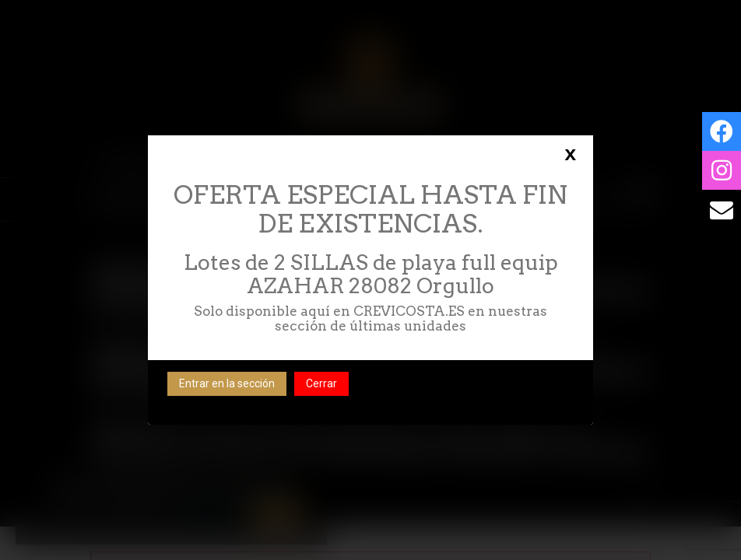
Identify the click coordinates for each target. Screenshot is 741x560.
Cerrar (321, 383)
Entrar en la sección (227, 383)
